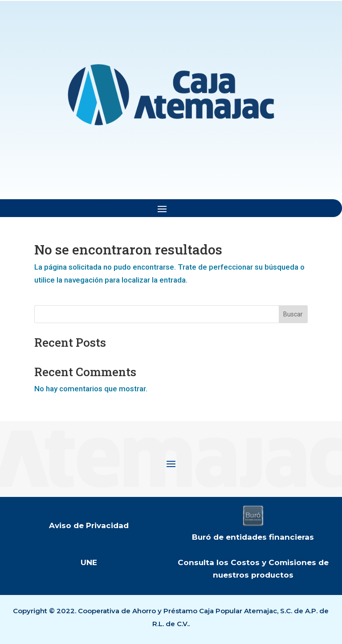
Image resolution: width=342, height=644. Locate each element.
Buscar (293, 314)
